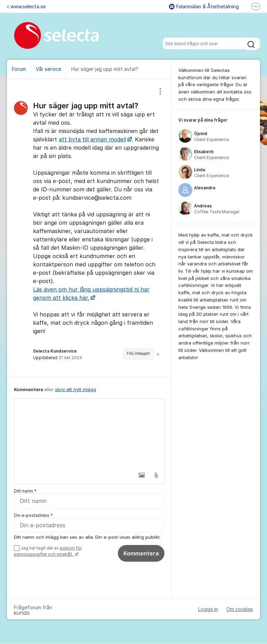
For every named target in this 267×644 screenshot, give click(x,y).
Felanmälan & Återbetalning (204, 6)
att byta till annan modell (92, 139)
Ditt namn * (25, 491)
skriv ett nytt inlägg (75, 389)
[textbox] (89, 434)
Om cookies (240, 609)
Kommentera (141, 553)
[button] (141, 475)
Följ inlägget (138, 353)
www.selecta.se (26, 6)
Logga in (208, 609)
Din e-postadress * (33, 515)
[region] (89, 228)
